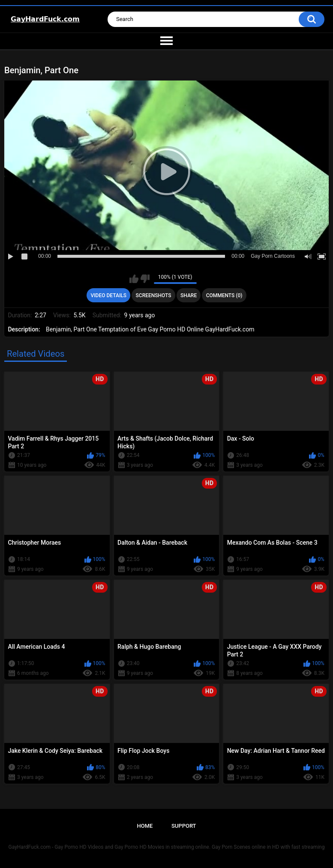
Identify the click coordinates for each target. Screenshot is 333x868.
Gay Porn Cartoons (273, 256)
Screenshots (154, 295)
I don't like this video (145, 279)
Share (189, 295)
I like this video (134, 279)
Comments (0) (224, 295)
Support (184, 826)
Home (145, 826)
